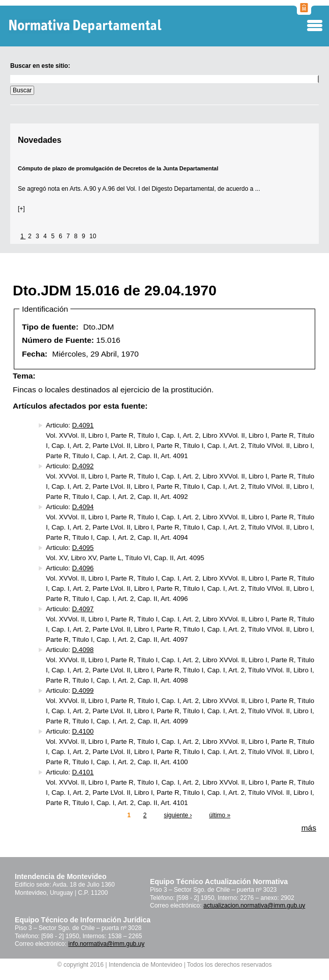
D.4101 (83, 772)
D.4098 (83, 650)
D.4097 (83, 609)
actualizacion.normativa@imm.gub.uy (255, 906)
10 (93, 236)
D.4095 (83, 548)
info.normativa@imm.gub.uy (107, 944)
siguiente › (178, 815)
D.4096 (83, 568)
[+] (21, 209)
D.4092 (83, 466)
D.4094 (83, 507)
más (309, 828)
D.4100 (83, 731)
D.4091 (83, 425)
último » (220, 815)
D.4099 (83, 690)
